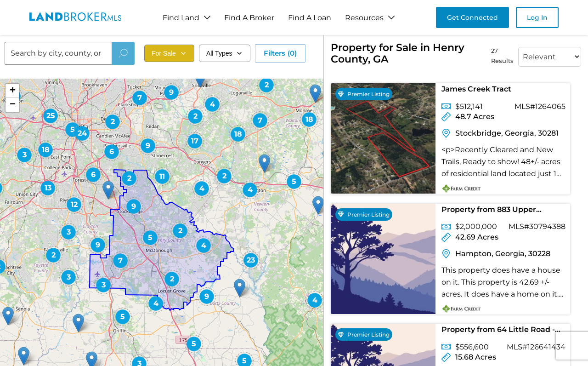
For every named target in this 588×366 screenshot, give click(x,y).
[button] (194, 344)
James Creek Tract (476, 89)
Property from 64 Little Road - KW (498, 331)
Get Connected (472, 17)
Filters (280, 53)
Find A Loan (310, 18)
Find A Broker (249, 18)
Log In (537, 17)
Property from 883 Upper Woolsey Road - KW (489, 211)
